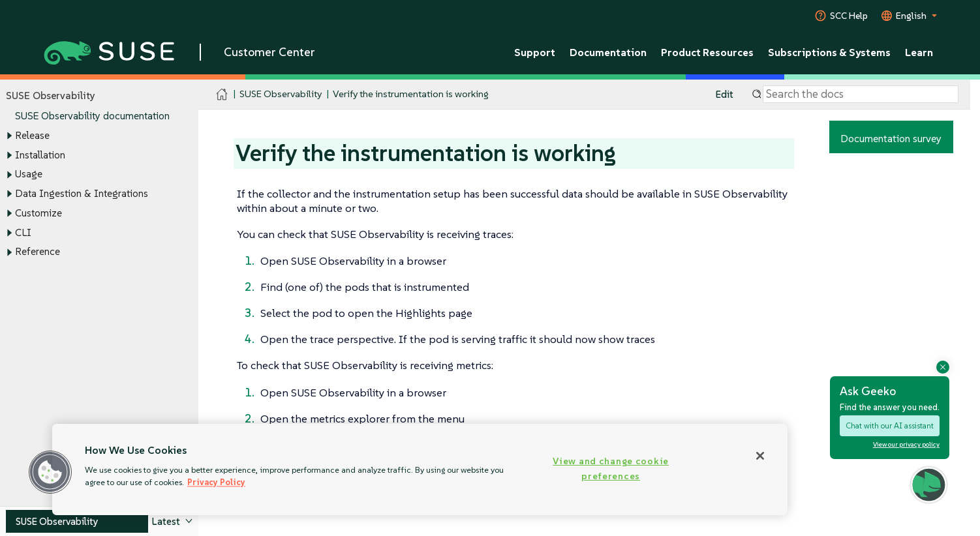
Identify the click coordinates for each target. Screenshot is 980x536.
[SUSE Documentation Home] (222, 95)
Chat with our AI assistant (890, 425)
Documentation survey (891, 138)
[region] (420, 469)
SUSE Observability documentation (92, 116)
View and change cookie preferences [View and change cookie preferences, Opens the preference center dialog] (611, 469)
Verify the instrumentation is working (411, 94)
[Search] (861, 95)
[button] (929, 484)
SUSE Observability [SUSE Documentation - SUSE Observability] (281, 94)
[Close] (760, 456)
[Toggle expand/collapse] (9, 136)
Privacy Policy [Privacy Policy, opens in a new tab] (216, 482)
